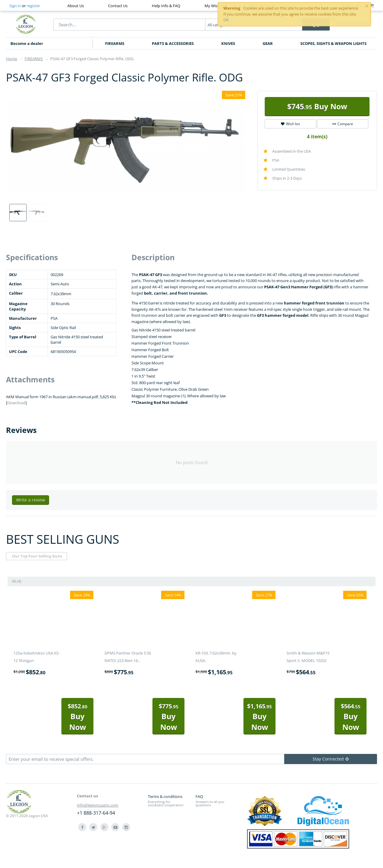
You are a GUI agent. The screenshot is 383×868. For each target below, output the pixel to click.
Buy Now (317, 106)
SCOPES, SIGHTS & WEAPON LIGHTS (333, 43)
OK (226, 20)
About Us (76, 6)
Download (16, 403)
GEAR (268, 43)
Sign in (15, 6)
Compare (343, 124)
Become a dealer (27, 43)
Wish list (290, 124)
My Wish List (216, 6)
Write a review (31, 500)
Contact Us (118, 6)
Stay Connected (331, 759)
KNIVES (228, 43)
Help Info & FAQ (166, 6)
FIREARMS (115, 43)
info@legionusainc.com (98, 805)
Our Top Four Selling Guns (37, 556)
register (33, 6)
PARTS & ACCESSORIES (173, 43)
